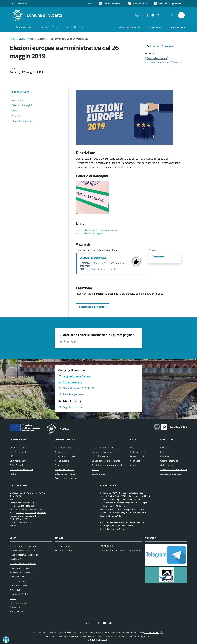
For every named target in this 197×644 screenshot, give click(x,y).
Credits (13, 598)
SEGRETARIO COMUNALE (93, 258)
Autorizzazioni (61, 465)
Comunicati (135, 461)
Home (13, 39)
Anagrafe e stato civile (65, 456)
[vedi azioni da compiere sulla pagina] (167, 46)
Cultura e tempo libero (65, 474)
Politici (13, 474)
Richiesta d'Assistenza (20, 572)
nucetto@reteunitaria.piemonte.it (102, 269)
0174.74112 (19, 496)
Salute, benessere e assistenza (106, 461)
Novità (22, 39)
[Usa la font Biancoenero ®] (110, 3)
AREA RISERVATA (97, 640)
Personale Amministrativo (22, 469)
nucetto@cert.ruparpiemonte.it (30, 509)
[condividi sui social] (152, 46)
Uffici (12, 456)
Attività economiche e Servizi (174, 469)
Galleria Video (166, 465)
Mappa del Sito (17, 612)
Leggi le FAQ (16, 559)
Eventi (163, 448)
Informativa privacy (19, 585)
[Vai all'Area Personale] (168, 3)
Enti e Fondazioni (18, 465)
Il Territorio (165, 456)
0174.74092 (20, 499)
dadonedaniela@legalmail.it (117, 529)
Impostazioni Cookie (19, 594)
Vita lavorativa (99, 474)
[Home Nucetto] (37, 15)
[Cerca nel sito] (181, 15)
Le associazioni (137, 456)
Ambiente (59, 452)
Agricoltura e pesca (64, 448)
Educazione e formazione (66, 478)
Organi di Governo (18, 448)
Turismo (95, 469)
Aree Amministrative (19, 452)
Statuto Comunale (18, 581)
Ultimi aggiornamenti (19, 603)
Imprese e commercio (102, 452)
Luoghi (163, 452)
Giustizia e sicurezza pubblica (105, 448)
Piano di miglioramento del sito (24, 555)
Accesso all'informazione (130, 27)
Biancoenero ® (109, 636)
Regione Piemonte (63, 546)
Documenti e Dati (18, 461)
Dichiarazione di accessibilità (23, 550)
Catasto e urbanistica (65, 469)
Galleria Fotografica (169, 461)
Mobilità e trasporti (101, 456)
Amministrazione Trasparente (23, 546)
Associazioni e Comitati (171, 474)
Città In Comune (152, 633)
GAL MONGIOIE (107, 546)
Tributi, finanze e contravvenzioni (107, 465)
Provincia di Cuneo (63, 550)
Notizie (31, 39)
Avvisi (133, 465)
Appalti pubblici (62, 461)
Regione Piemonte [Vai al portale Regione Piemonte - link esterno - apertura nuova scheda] (20, 3)
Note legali (15, 590)
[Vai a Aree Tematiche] (138, 3)
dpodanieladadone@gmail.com (120, 526)
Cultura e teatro (137, 452)
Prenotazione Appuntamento (23, 563)
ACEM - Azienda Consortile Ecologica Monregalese (123, 550)
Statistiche (15, 607)
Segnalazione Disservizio (21, 568)
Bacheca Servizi (17, 577)
